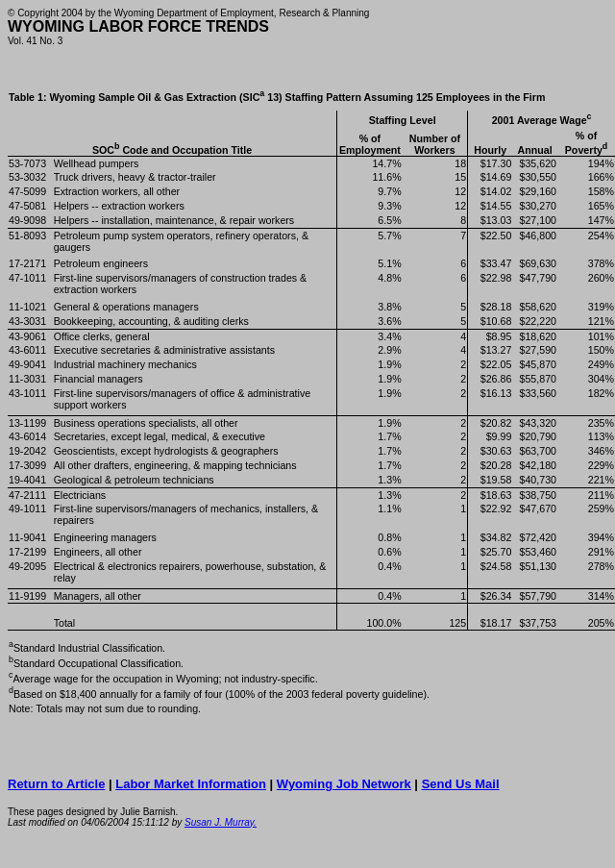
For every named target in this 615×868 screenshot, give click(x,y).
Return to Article (56, 784)
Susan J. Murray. (221, 822)
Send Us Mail (461, 784)
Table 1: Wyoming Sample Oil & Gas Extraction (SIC (277, 97)
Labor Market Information (191, 784)
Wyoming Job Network (344, 784)
